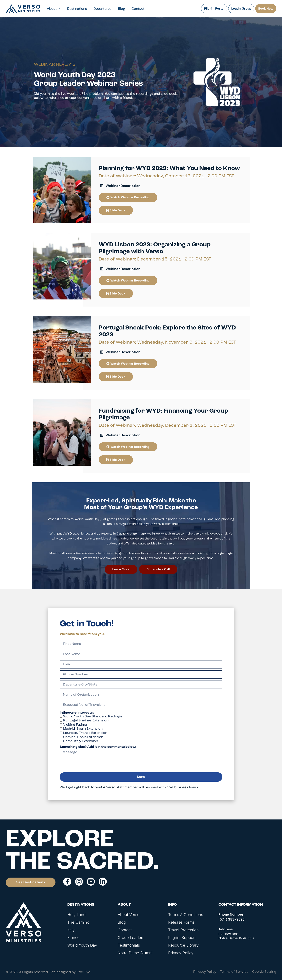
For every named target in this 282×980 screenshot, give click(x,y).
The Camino (78, 922)
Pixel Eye (83, 972)
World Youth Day (82, 945)
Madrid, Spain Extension (83, 729)
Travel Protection (183, 930)
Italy (71, 930)
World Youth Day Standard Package (93, 717)
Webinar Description (123, 186)
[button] (170, 186)
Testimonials (129, 945)
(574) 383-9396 (231, 919)
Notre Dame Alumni (135, 953)
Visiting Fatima (75, 725)
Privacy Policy (181, 953)
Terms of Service (234, 972)
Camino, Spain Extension (83, 737)
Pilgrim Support (182, 938)
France (73, 938)
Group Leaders (131, 938)
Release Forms (181, 922)
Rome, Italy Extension (81, 741)
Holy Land (76, 915)
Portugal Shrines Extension (86, 721)
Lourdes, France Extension (85, 733)
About (54, 9)
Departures (102, 9)
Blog (121, 9)
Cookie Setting (264, 972)
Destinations (77, 9)
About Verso (129, 915)
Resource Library (183, 945)
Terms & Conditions (186, 915)
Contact (138, 9)
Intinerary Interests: (77, 713)
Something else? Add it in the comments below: (98, 747)
